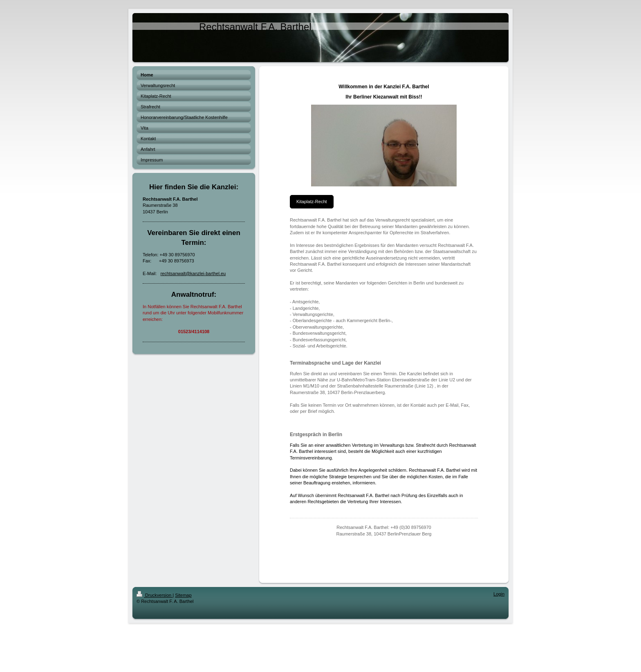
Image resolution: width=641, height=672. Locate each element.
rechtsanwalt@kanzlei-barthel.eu (193, 273)
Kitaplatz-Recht (312, 202)
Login (499, 594)
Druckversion (155, 595)
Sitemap (183, 595)
